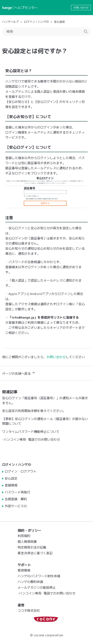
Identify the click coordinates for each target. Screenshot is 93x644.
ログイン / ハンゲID (36, 22)
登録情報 (11, 485)
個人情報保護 (27, 542)
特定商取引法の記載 (32, 547)
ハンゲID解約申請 (30, 582)
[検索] (46, 32)
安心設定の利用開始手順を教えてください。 (34, 411)
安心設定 (60, 22)
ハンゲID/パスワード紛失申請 (39, 576)
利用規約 (24, 536)
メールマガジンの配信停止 (37, 588)
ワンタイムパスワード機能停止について (31, 432)
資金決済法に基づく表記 (35, 553)
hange (7, 8)
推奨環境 (24, 570)
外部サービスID (16, 506)
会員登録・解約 (16, 499)
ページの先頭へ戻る (19, 373)
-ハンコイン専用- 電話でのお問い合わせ (31, 440)
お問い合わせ (81, 8)
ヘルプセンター (26, 8)
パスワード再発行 (17, 492)
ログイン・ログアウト (21, 471)
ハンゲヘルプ (10, 22)
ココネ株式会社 (29, 611)
